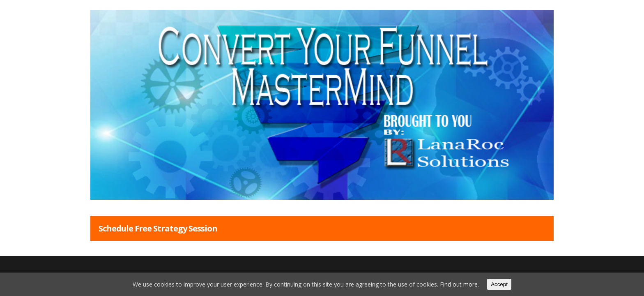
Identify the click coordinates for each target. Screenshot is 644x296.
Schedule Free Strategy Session (158, 228)
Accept (499, 284)
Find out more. (459, 284)
